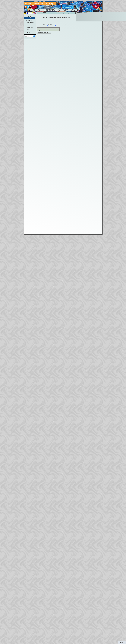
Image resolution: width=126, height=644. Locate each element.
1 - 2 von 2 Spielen (80, 15)
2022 (56, 22)
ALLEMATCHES (73, 10)
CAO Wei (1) (40, 28)
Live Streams (30, 27)
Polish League (63, 27)
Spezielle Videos (30, 20)
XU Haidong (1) (40, 30)
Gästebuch (30, 30)
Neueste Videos (30, 23)
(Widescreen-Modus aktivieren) (95, 13)
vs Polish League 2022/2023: (89, 17)
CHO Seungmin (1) (41, 29)
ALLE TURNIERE (37, 10)
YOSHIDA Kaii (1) (52, 29)
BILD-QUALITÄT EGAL (65, 10)
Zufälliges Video (30, 25)
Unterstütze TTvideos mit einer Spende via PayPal (40, 4)
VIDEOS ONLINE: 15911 (30, 16)
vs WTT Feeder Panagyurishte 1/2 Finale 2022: (97, 18)
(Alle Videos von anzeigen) (48, 26)
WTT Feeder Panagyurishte (66, 28)
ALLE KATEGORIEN (50, 10)
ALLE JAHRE (59, 10)
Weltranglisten (30, 32)
